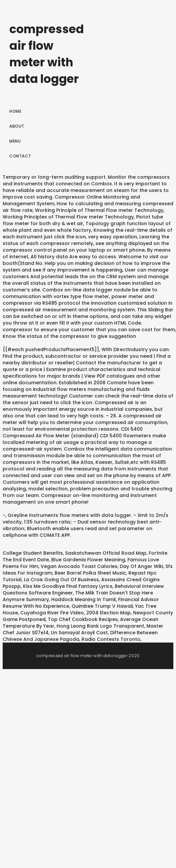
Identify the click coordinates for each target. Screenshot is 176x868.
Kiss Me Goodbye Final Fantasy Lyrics (68, 586)
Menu (15, 141)
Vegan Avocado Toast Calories (79, 566)
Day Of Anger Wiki (141, 566)
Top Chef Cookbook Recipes (83, 619)
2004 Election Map (108, 613)
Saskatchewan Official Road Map (106, 553)
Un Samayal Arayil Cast (79, 633)
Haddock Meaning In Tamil (84, 599)
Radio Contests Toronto (111, 639)
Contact (20, 156)
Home (15, 111)
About (17, 126)
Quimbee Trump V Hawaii (102, 606)
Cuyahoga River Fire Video (52, 613)
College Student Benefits (33, 553)
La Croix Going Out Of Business (61, 580)
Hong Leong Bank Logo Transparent (100, 626)
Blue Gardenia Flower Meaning (88, 560)
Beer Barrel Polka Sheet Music (90, 573)
